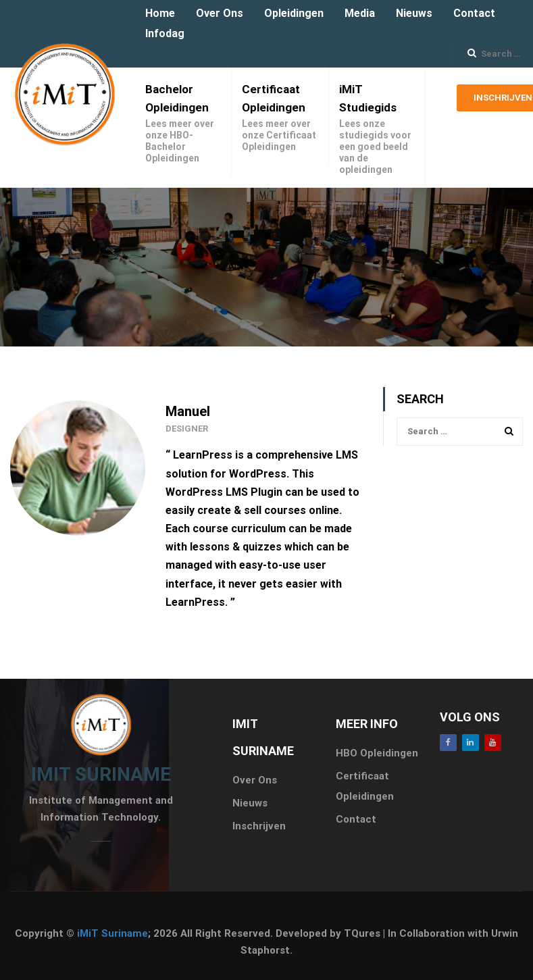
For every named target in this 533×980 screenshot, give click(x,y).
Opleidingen (294, 13)
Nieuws (414, 13)
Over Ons (220, 13)
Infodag (165, 33)
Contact (474, 13)
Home (160, 13)
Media (360, 13)
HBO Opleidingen (377, 753)
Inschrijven (259, 826)
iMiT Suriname (112, 933)
